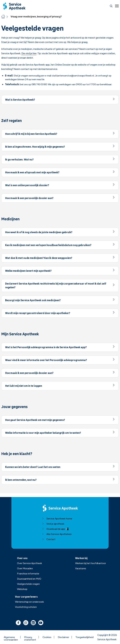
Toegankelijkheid (85, 637)
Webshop (22, 589)
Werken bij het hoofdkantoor (91, 563)
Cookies (47, 637)
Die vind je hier (29, 53)
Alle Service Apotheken (57, 534)
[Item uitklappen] (60, 100)
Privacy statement (30, 637)
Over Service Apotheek (30, 563)
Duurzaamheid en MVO (29, 579)
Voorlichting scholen (26, 607)
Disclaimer (63, 637)
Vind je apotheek (53, 524)
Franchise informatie (28, 573)
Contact (49, 539)
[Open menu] (116, 6)
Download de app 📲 (55, 529)
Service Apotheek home (57, 518)
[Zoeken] (111, 6)
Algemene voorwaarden (11, 637)
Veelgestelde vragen (28, 584)
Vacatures (81, 568)
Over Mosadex (25, 568)
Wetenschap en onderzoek (29, 602)
